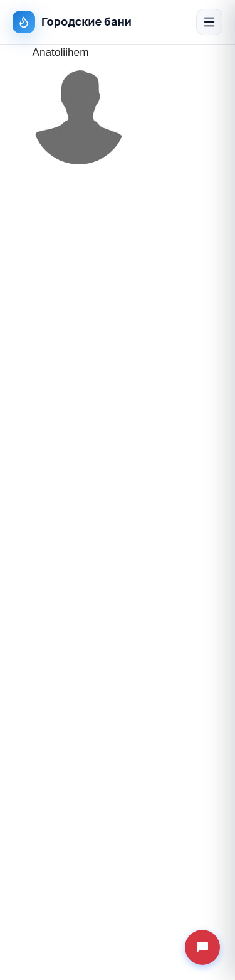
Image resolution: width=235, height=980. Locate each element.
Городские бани (72, 22)
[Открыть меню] (209, 22)
